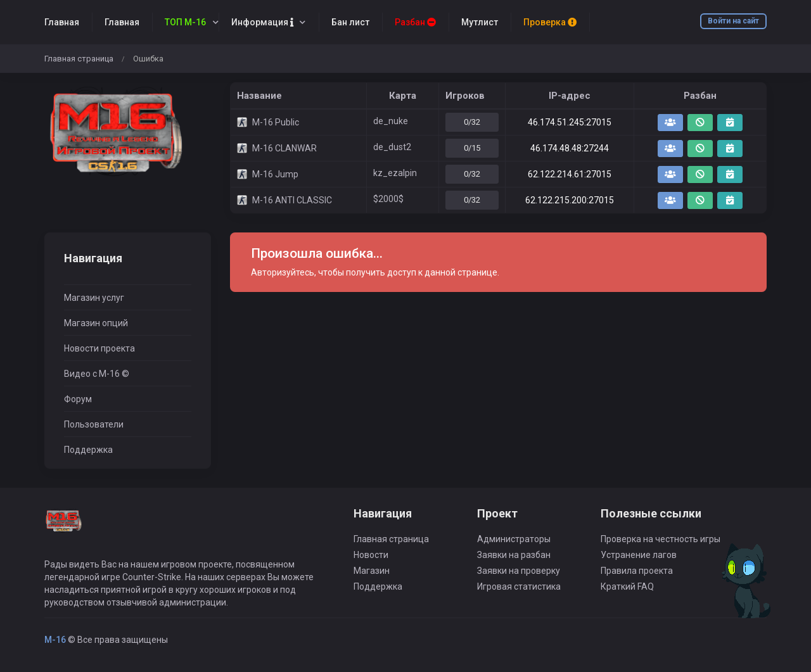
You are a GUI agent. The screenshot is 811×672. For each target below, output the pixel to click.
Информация (262, 22)
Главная (62, 22)
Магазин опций (96, 323)
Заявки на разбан (514, 555)
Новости (371, 555)
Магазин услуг (94, 298)
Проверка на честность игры (661, 539)
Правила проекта (637, 571)
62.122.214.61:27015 (570, 174)
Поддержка (88, 450)
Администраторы (514, 539)
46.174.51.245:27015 (570, 122)
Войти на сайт (733, 21)
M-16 (55, 640)
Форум (78, 399)
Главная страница (79, 59)
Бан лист (350, 22)
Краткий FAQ (627, 586)
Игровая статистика (519, 586)
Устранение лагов (639, 555)
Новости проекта (99, 348)
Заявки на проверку (519, 571)
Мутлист (480, 22)
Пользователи (94, 424)
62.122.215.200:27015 (570, 200)
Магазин (372, 571)
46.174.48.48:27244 (570, 148)
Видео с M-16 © (97, 374)
